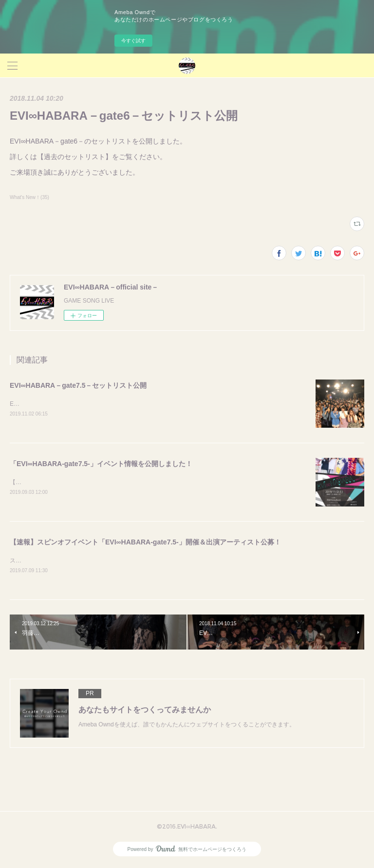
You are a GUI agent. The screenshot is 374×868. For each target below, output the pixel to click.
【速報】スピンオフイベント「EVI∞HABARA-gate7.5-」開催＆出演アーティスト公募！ (145, 543)
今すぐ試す (133, 41)
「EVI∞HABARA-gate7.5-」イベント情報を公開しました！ (101, 464)
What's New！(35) (29, 197)
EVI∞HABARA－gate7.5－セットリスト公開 (78, 385)
